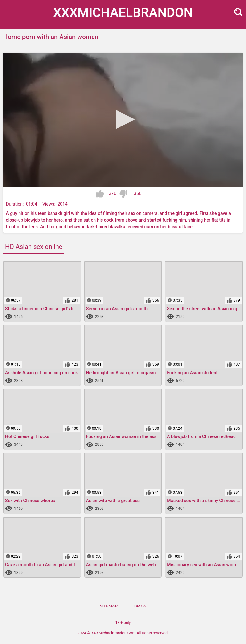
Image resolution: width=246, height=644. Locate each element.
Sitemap (109, 606)
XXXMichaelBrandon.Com (113, 633)
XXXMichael (123, 13)
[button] (123, 119)
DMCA (140, 606)
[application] (123, 120)
